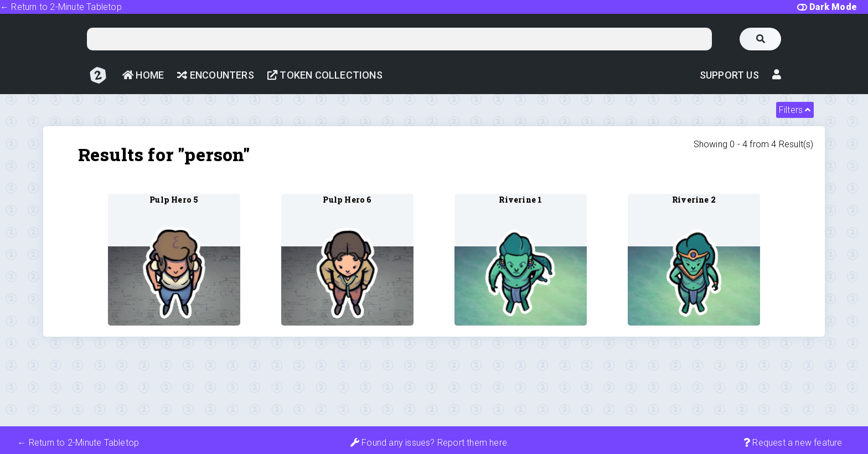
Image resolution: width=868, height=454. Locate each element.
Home (143, 75)
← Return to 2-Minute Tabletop (61, 7)
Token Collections (325, 75)
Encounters (215, 75)
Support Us (729, 75)
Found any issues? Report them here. (430, 443)
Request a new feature (793, 443)
